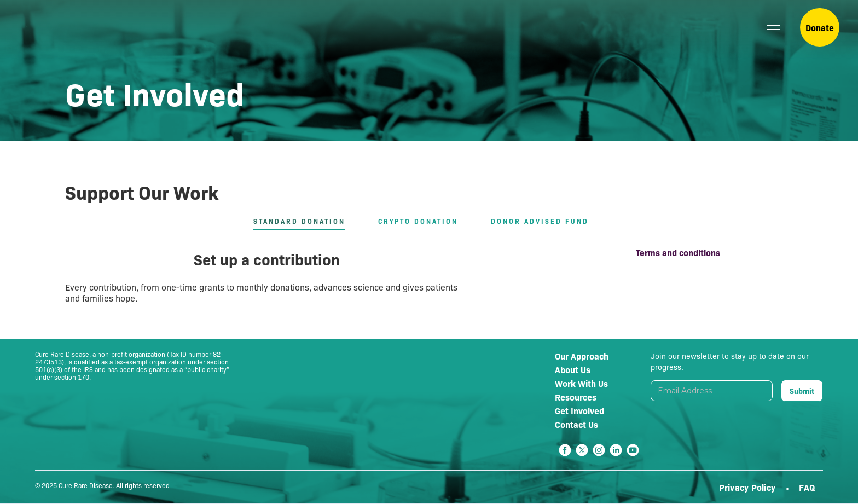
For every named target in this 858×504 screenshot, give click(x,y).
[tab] (308, 221)
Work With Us (581, 383)
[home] (63, 27)
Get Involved (579, 410)
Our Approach (582, 356)
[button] (774, 27)
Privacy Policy (749, 487)
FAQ (807, 487)
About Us (573, 369)
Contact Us (576, 424)
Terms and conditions (678, 252)
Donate (820, 27)
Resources (576, 397)
